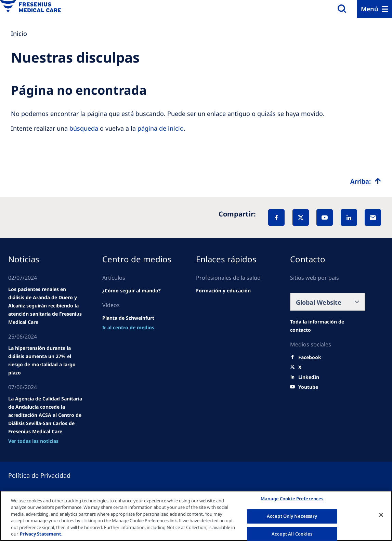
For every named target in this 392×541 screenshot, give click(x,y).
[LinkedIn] (349, 217)
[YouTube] (325, 217)
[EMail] (373, 217)
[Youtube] (308, 387)
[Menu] (374, 9)
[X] (301, 217)
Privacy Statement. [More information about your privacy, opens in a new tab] (41, 534)
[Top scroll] (366, 181)
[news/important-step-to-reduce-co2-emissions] (46, 360)
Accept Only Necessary (292, 516)
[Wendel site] (46, 306)
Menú (370, 9)
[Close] (381, 515)
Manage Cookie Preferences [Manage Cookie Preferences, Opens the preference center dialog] (292, 499)
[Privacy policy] (48, 475)
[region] (196, 516)
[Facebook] (276, 217)
